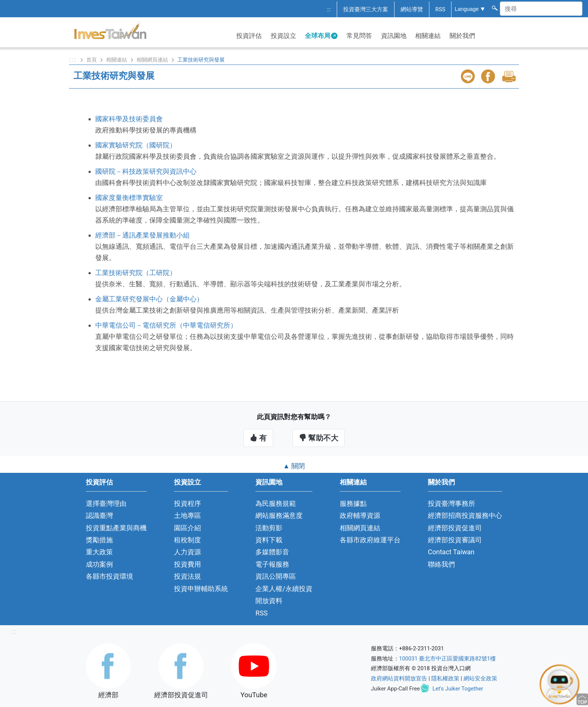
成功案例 (99, 564)
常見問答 (359, 36)
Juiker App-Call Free (395, 689)
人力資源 (187, 552)
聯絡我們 (441, 564)
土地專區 (187, 515)
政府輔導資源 (360, 515)
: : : (73, 60)
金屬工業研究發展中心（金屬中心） (149, 299)
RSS (440, 9)
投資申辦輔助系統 (201, 589)
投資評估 (249, 36)
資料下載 (269, 540)
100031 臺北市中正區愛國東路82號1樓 (447, 659)
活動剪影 (269, 528)
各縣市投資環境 (109, 576)
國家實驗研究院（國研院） (136, 145)
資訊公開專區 (276, 576)
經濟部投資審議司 (455, 540)
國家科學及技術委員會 (129, 119)
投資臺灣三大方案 (366, 9)
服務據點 (353, 503)
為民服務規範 (276, 503)
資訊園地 (394, 36)
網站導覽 (412, 9)
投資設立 (283, 36)
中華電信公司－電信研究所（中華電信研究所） (166, 325)
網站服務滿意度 (279, 515)
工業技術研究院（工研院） (136, 273)
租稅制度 (187, 540)
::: (329, 9)
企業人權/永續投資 (284, 589)
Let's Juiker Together (458, 689)
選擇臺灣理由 (106, 503)
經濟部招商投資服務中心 (465, 515)
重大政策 (99, 552)
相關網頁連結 (152, 60)
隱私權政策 (445, 678)
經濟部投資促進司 (455, 528)
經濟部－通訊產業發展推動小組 (142, 235)
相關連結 (428, 36)
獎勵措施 (99, 540)
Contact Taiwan (451, 552)
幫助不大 (319, 438)
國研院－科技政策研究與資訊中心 (146, 171)
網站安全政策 (480, 678)
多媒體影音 (272, 552)
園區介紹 (187, 528)
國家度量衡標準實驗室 (129, 198)
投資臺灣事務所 (451, 503)
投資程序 (187, 503)
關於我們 (462, 36)
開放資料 (269, 601)
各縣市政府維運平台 (370, 540)
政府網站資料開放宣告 (399, 678)
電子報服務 (272, 564)
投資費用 (187, 564)
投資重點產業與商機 (116, 528)
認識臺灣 (99, 515)
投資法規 (187, 576)
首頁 (91, 60)
